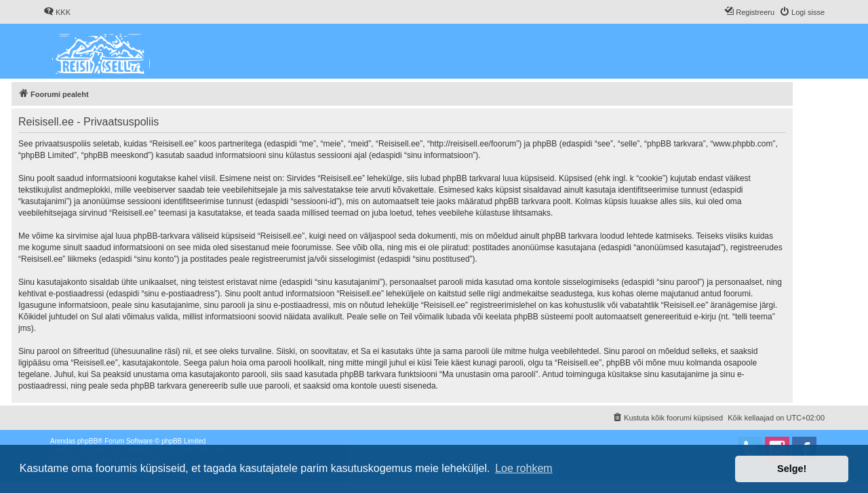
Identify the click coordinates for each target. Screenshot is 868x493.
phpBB (87, 441)
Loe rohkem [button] (524, 468)
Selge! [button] (792, 469)
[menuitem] (57, 12)
